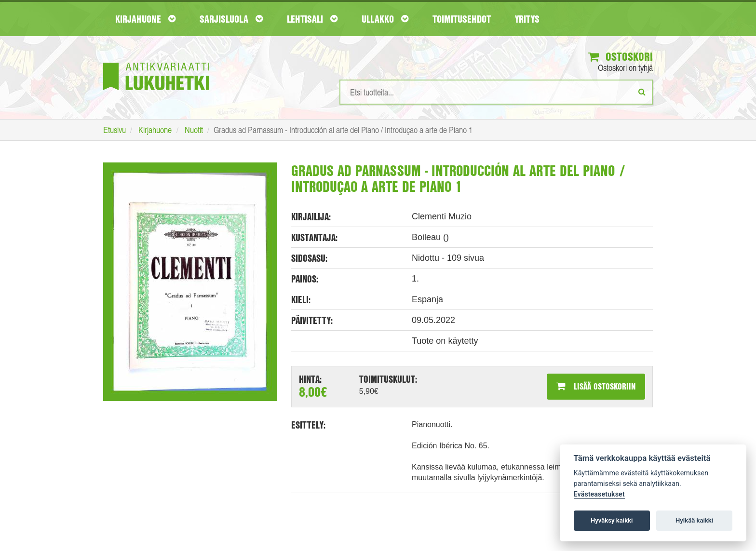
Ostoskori (621, 56)
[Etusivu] (156, 62)
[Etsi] (642, 92)
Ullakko (385, 19)
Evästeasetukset (599, 494)
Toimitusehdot (462, 19)
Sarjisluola (231, 19)
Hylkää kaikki (694, 520)
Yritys (527, 19)
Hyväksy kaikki (612, 520)
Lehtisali (312, 19)
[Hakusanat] (496, 92)
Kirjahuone (145, 19)
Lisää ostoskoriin (596, 386)
